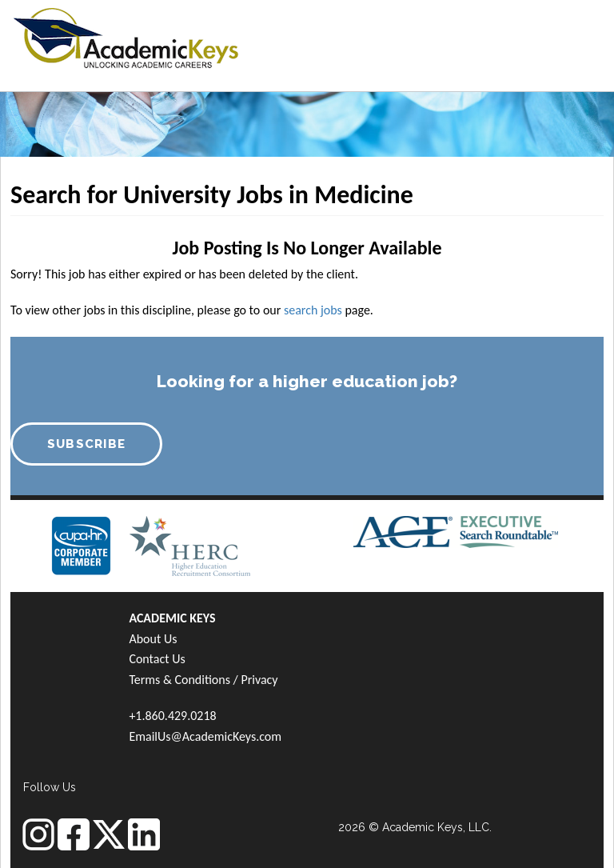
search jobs (313, 310)
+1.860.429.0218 (172, 716)
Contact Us (157, 659)
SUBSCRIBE (87, 444)
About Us (153, 639)
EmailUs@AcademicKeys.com (205, 736)
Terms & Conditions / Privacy (203, 680)
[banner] (126, 36)
